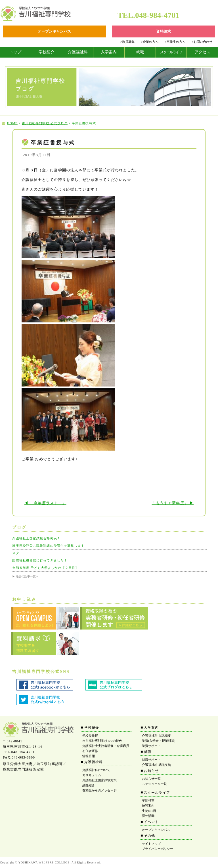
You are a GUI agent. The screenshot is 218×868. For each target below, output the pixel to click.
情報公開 (89, 756)
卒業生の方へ (175, 42)
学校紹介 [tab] (47, 52)
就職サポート (151, 760)
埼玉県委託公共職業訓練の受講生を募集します (48, 546)
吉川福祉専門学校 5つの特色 (102, 741)
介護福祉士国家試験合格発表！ (36, 538)
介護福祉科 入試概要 (156, 736)
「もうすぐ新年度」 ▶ (173, 503)
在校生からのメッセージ (99, 790)
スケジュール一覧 (154, 784)
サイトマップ (151, 844)
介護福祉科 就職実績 (156, 765)
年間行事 (148, 801)
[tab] (16, 52)
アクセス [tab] (202, 52)
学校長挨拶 (90, 736)
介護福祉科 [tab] (78, 52)
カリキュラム (92, 775)
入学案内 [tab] (109, 52)
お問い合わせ (202, 42)
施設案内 (148, 806)
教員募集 (127, 42)
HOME (12, 123)
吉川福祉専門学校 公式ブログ (45, 123)
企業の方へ (150, 42)
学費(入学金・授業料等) (159, 741)
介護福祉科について (96, 770)
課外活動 (148, 816)
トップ (15, 52)
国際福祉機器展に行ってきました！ (40, 560)
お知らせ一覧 (151, 779)
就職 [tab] (140, 52)
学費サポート (151, 746)
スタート (19, 553)
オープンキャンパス (156, 830)
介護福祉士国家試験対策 (99, 780)
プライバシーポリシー (158, 849)
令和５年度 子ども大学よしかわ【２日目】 (45, 568)
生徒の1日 (149, 811)
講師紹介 (89, 785)
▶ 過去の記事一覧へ (25, 576)
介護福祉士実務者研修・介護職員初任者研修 (106, 748)
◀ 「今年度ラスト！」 (45, 503)
